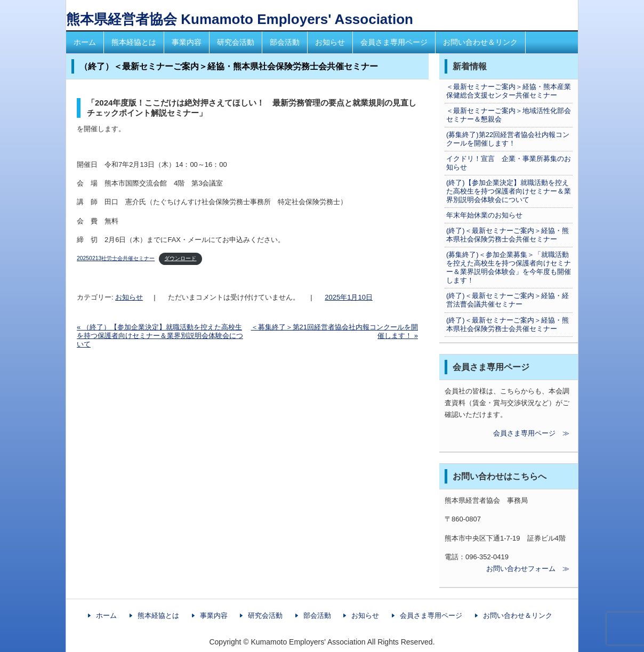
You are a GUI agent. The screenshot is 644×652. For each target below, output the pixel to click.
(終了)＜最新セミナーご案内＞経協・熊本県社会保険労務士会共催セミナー (508, 235)
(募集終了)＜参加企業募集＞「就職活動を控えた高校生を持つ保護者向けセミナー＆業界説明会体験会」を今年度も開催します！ (509, 267)
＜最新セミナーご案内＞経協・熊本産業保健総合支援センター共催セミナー (509, 91)
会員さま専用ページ (394, 42)
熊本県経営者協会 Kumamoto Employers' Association (240, 19)
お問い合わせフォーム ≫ (507, 569)
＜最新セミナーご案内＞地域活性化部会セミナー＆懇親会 (509, 115)
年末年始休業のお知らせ (484, 215)
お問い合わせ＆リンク (480, 42)
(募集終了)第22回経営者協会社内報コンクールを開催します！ (508, 139)
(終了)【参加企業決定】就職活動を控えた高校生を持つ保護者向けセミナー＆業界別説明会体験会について (509, 191)
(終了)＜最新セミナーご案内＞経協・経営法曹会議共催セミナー (508, 300)
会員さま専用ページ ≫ (507, 433)
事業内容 (187, 42)
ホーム (85, 42)
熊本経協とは (134, 42)
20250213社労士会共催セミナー (116, 258)
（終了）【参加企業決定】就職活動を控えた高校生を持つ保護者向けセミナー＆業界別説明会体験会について (160, 336)
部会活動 (285, 42)
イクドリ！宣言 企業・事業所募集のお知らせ (509, 163)
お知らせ (330, 42)
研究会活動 (236, 42)
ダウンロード (180, 258)
